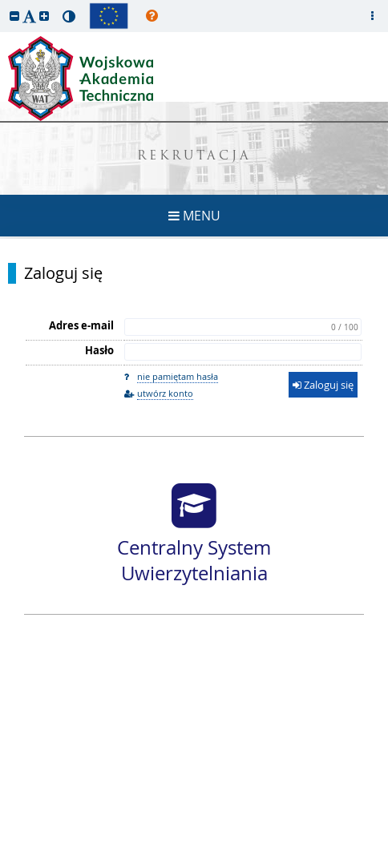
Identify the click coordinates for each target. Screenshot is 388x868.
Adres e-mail (81, 325)
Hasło (99, 350)
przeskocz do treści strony (4, 4)
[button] (14, 16)
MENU (194, 216)
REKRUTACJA (194, 157)
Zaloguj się (63, 273)
